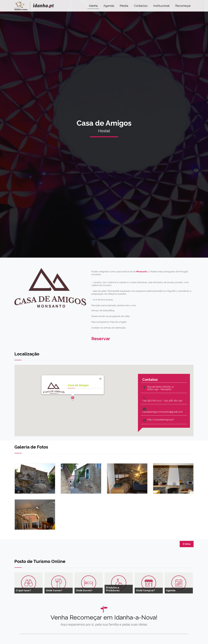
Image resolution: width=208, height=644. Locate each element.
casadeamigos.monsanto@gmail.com (162, 412)
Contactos (141, 6)
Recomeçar (183, 6)
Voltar (187, 544)
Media (124, 6)
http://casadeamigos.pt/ (161, 420)
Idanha (93, 6)
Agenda (109, 6)
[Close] (100, 379)
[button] (73, 398)
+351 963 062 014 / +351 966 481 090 (162, 401)
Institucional (161, 6)
